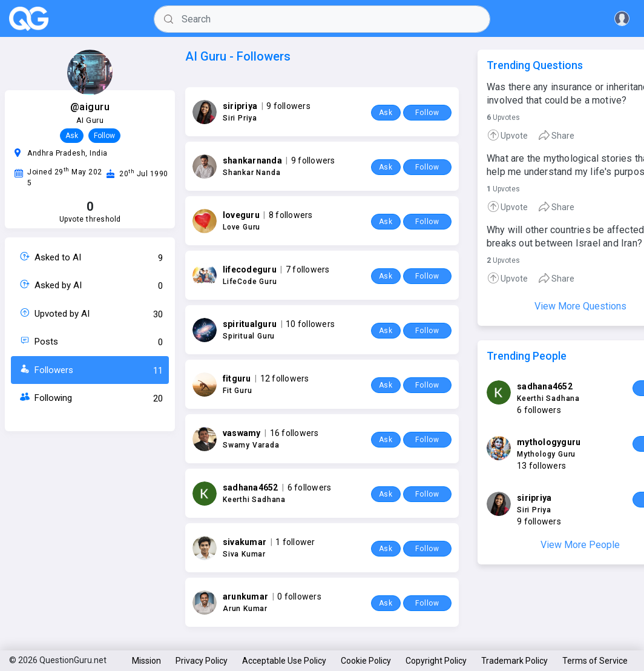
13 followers (541, 466)
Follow (104, 136)
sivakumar (245, 542)
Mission (146, 661)
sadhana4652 (251, 488)
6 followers (310, 488)
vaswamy (242, 433)
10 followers (310, 324)
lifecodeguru (250, 269)
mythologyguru (549, 442)
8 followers (291, 215)
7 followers (308, 269)
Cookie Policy (366, 661)
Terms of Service (595, 661)
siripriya (240, 106)
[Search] (322, 19)
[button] (622, 18)
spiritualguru (250, 324)
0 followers (299, 597)
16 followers (294, 433)
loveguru (241, 215)
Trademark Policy (514, 661)
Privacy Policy (202, 661)
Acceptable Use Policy (284, 661)
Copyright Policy (436, 661)
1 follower (295, 542)
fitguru (237, 378)
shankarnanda (252, 160)
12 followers (285, 378)
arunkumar (245, 597)
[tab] (512, 135)
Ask (72, 136)
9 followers (288, 106)
